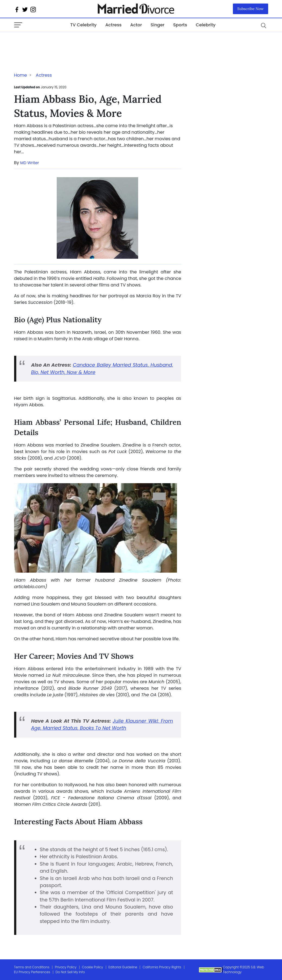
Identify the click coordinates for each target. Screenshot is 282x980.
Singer (158, 25)
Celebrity (206, 25)
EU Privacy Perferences (32, 972)
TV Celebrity (83, 25)
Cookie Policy (93, 967)
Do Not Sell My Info (70, 972)
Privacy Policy (66, 967)
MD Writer (30, 163)
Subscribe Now (251, 9)
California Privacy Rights (162, 967)
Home (21, 75)
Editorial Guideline (123, 967)
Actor (136, 25)
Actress (113, 25)
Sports (180, 25)
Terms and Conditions (32, 967)
